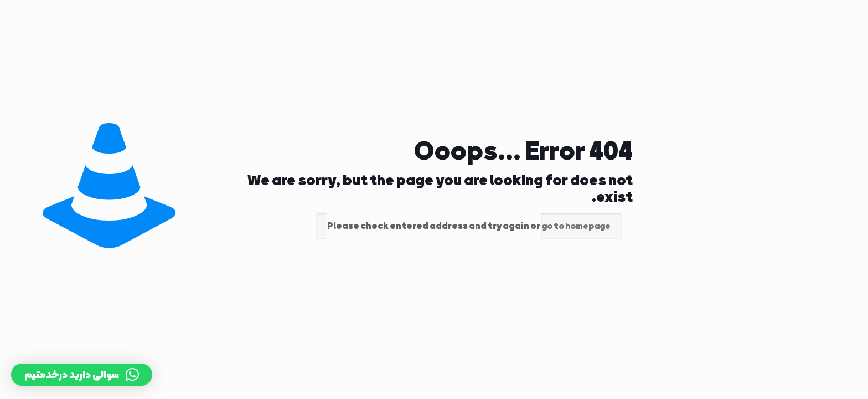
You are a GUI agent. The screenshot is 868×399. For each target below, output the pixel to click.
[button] (82, 375)
